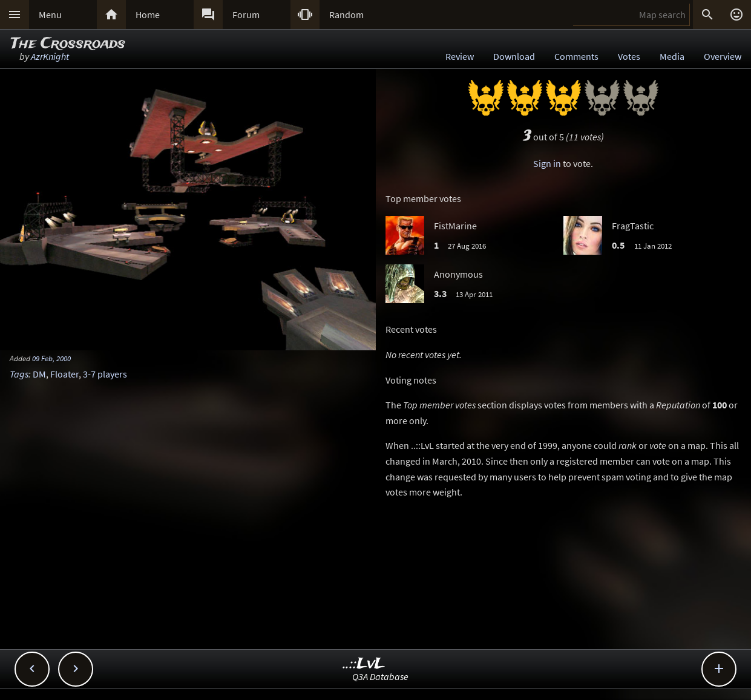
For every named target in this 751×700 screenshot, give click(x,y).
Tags (19, 374)
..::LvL (364, 664)
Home (148, 15)
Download (514, 56)
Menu (50, 15)
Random (346, 15)
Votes (629, 56)
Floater (64, 374)
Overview (723, 56)
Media (672, 56)
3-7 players (105, 374)
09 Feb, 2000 (51, 358)
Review (460, 56)
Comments (576, 56)
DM (39, 374)
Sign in (547, 163)
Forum (246, 15)
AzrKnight (50, 56)
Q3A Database (380, 676)
